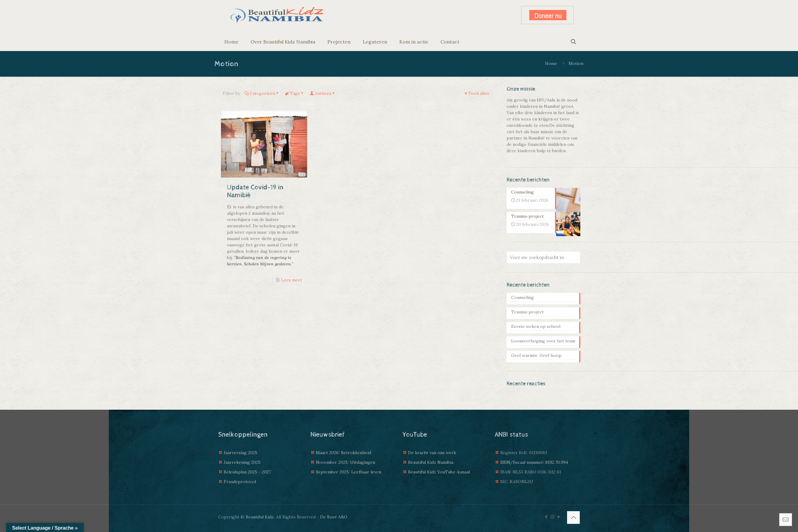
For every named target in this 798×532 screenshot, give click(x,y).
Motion (576, 63)
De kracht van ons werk (432, 453)
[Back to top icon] (573, 518)
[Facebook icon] (546, 517)
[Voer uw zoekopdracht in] (543, 257)
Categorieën (262, 93)
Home (551, 63)
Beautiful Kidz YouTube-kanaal (439, 472)
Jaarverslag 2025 (240, 453)
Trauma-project (527, 312)
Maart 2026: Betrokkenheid (344, 453)
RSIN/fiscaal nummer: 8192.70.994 (534, 462)
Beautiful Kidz (260, 517)
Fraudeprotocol (240, 482)
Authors (323, 93)
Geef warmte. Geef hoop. (537, 355)
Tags (294, 93)
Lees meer (292, 280)
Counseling (522, 297)
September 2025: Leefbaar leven (349, 472)
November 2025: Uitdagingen (345, 462)
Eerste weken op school (536, 326)
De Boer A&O (334, 517)
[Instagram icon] (552, 517)
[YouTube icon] (559, 517)
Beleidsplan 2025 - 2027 (247, 472)
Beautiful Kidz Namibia (431, 462)
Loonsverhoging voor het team (543, 341)
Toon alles (477, 93)
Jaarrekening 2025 (242, 462)
